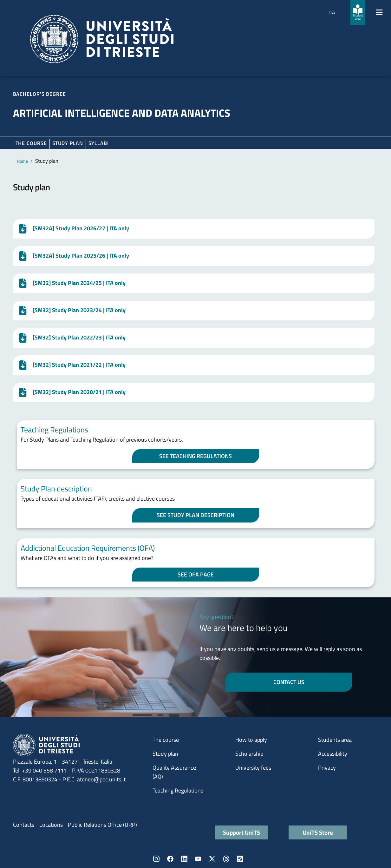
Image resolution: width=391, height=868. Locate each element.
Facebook (170, 859)
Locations (51, 825)
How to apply (251, 740)
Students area (335, 740)
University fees (253, 768)
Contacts (24, 825)
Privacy (327, 768)
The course (31, 143)
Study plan (68, 143)
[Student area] (358, 13)
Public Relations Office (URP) (102, 825)
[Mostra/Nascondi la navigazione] (379, 12)
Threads (226, 859)
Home (22, 161)
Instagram (156, 859)
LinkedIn (184, 859)
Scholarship (249, 754)
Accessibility (333, 754)
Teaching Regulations (178, 790)
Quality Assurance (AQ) (174, 772)
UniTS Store (318, 832)
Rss (240, 859)
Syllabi (99, 143)
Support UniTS (241, 832)
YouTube (198, 859)
